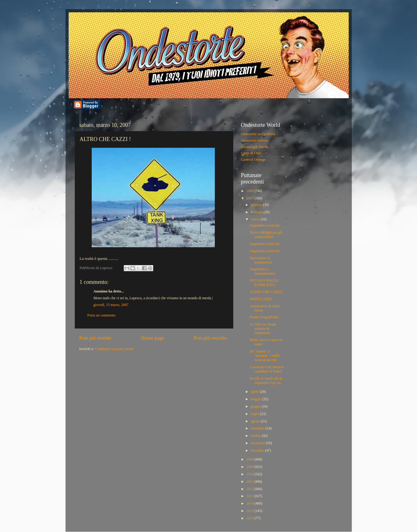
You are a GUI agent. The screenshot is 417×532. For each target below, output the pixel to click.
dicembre (258, 451)
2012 (251, 489)
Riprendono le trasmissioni (261, 260)
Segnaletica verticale (265, 226)
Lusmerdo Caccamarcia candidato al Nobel (267, 369)
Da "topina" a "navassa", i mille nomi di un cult (265, 356)
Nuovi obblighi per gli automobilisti (266, 235)
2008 (251, 459)
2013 (251, 496)
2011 (251, 482)
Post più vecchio (210, 338)
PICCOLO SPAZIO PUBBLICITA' (264, 283)
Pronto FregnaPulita (264, 317)
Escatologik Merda (255, 147)
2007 (251, 198)
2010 (251, 474)
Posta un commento (102, 315)
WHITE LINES (261, 299)
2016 (251, 518)
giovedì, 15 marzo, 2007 (111, 305)
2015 (251, 511)
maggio (257, 399)
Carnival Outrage (253, 160)
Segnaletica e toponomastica (263, 271)
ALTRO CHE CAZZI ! (267, 292)
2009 (251, 467)
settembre (258, 428)
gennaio (257, 205)
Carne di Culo (251, 153)
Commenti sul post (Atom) (114, 349)
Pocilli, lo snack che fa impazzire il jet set (266, 381)
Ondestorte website (255, 141)
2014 (251, 504)
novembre (259, 443)
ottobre (256, 436)
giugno (256, 407)
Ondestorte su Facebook (258, 134)
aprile (255, 392)
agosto (256, 421)
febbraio (257, 212)
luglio (255, 414)
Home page (152, 338)
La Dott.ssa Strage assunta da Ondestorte (263, 329)
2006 (251, 191)
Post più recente (96, 338)
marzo (256, 219)
